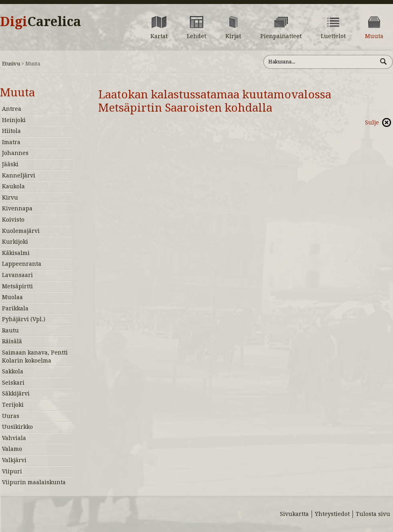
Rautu (10, 330)
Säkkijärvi (16, 393)
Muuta (17, 93)
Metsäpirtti (17, 286)
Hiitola (11, 131)
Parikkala (15, 308)
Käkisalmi (16, 253)
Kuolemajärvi (21, 231)
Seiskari (13, 383)
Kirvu (10, 198)
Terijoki (13, 405)
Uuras (11, 416)
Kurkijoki (15, 242)
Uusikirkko (17, 427)
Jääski (10, 164)
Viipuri (12, 471)
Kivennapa (17, 208)
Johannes (15, 153)
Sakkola (13, 371)
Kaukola (13, 186)
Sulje (372, 122)
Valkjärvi (14, 460)
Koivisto (13, 220)
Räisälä (12, 341)
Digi (41, 22)
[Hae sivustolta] (320, 62)
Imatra (11, 142)
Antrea (12, 109)
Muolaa (12, 297)
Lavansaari (17, 275)
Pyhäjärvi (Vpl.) (24, 319)
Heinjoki (14, 120)
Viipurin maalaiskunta (34, 482)
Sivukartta (294, 514)
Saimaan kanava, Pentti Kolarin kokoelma (35, 357)
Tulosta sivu (373, 514)
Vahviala (14, 438)
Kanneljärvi (19, 175)
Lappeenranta (22, 264)
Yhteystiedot (332, 514)
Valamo (12, 449)
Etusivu (11, 64)
